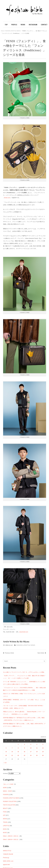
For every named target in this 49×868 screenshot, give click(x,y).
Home (2, 31)
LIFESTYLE (6, 826)
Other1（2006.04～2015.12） (11, 836)
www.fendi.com (24, 632)
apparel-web (6, 865)
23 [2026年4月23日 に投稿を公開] (24, 755)
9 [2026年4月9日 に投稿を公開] (24, 748)
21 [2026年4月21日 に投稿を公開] (12, 755)
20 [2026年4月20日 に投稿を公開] (6, 755)
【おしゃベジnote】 (8, 784)
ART (4, 815)
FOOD (5, 812)
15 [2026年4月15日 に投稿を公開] (18, 752)
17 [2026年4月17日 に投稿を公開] (31, 752)
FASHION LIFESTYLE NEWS (13, 31)
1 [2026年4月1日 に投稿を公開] (18, 744)
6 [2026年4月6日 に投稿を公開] (6, 748)
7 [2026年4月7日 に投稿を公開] (12, 748)
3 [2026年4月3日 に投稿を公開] (31, 744)
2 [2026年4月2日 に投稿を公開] (24, 744)
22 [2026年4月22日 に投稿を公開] (18, 755)
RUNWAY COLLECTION (10, 801)
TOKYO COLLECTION (9, 805)
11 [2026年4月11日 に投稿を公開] (37, 748)
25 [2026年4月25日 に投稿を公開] (37, 755)
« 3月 (5, 763)
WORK (5, 788)
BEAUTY (5, 808)
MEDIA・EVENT (8, 791)
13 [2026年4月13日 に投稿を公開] (6, 752)
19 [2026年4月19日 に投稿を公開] (43, 752)
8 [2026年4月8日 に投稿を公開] (18, 748)
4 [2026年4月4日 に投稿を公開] (37, 744)
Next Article (42, 653)
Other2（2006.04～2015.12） (11, 840)
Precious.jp (6, 858)
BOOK (5, 829)
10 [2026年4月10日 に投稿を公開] (31, 748)
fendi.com (7, 198)
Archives (5, 774)
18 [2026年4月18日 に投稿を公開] (37, 752)
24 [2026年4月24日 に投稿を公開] (31, 755)
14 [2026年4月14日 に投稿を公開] (12, 752)
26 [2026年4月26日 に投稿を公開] (43, 755)
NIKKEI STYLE (7, 851)
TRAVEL (5, 822)
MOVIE (5, 819)
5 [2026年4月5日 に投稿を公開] (43, 744)
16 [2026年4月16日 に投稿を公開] (24, 752)
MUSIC (5, 833)
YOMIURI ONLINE (8, 854)
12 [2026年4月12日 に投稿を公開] (43, 748)
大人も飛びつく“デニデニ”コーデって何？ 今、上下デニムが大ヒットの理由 (24, 672)
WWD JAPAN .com (8, 861)
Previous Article (8, 653)
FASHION (6, 795)
